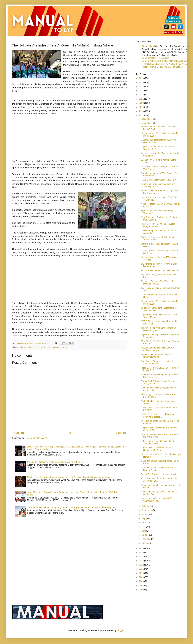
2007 (142, 585)
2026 (142, 78)
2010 (142, 573)
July (144, 518)
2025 (142, 82)
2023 (142, 91)
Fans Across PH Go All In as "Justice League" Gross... (158, 225)
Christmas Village (27, 347)
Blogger (120, 630)
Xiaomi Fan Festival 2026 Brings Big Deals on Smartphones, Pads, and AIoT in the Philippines (71, 507)
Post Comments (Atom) (36, 438)
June (144, 523)
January (146, 543)
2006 (142, 590)
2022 (142, 95)
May (144, 527)
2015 (142, 552)
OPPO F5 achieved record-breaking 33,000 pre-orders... (158, 416)
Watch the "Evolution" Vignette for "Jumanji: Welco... (157, 500)
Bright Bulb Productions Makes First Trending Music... (158, 185)
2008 (142, 581)
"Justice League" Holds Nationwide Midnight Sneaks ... (157, 349)
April (144, 531)
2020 (142, 103)
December (147, 119)
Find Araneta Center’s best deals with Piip (161, 270)
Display (39, 347)
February (146, 539)
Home (70, 433)
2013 (142, 561)
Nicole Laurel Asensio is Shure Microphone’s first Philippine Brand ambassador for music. (69, 477)
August (145, 514)
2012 (142, 565)
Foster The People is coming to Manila (159, 474)
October (146, 506)
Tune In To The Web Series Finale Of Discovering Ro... (158, 329)
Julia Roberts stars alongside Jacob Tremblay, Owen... (158, 442)
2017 (142, 115)
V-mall (64, 347)
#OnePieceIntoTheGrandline (155, 61)
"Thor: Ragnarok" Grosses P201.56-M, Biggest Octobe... (159, 469)
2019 (142, 107)
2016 (142, 548)
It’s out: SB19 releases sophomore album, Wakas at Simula (55, 462)
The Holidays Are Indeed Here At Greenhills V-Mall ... (156, 356)
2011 (142, 569)
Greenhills (47, 347)
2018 (142, 111)
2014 (142, 556)
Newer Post (18, 433)
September (147, 510)
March (145, 535)
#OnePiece (164, 58)
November (147, 123)
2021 (142, 99)
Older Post (121, 433)
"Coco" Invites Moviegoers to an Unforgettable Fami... (156, 449)
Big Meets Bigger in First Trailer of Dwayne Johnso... (157, 282)
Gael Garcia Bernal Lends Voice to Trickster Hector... (157, 362)
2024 (142, 86)
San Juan (56, 347)
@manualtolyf (148, 46)
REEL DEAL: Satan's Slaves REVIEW (159, 180)
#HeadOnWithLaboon (179, 61)
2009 (142, 577)
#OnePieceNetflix (150, 58)
